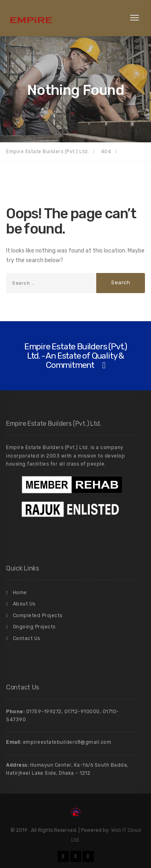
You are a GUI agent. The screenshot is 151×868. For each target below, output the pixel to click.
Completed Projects (38, 616)
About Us (24, 604)
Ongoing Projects (34, 627)
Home (20, 593)
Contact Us (27, 638)
